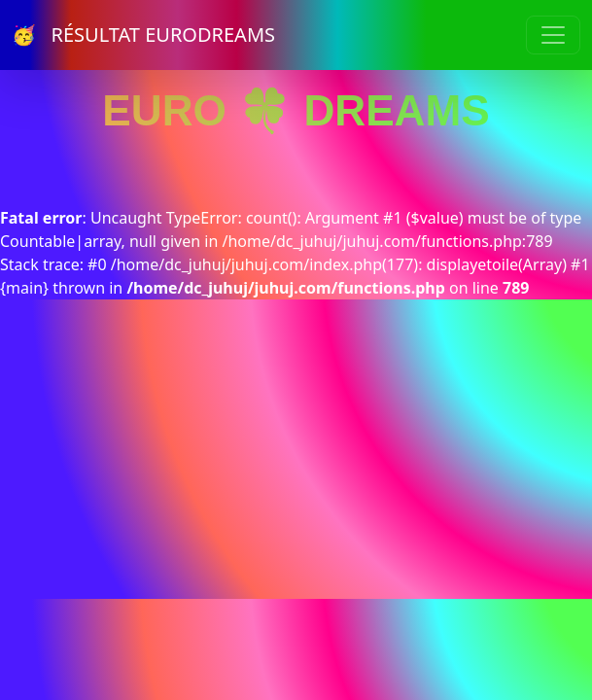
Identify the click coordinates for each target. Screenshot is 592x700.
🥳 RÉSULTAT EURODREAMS (143, 35)
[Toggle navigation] (553, 35)
